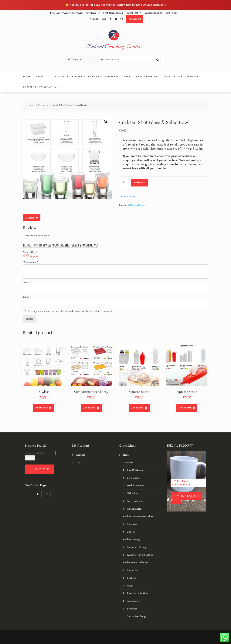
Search (30, 458)
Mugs (130, 586)
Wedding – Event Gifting (140, 555)
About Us (42, 77)
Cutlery (131, 532)
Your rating (30, 252)
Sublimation (134, 601)
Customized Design (137, 616)
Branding (132, 609)
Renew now (124, 5)
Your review (31, 262)
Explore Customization (40, 87)
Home (27, 77)
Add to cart (140, 183)
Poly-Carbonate (135, 501)
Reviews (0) (31, 218)
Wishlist (94, 19)
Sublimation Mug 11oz (186, 498)
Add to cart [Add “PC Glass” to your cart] (42, 408)
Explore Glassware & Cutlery (109, 77)
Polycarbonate (138, 205)
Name (27, 283)
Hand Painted (134, 509)
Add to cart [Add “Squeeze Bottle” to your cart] (137, 408)
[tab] (31, 218)
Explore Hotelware (68, 77)
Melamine (132, 493)
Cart (104, 19)
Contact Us (40, 469)
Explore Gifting (147, 77)
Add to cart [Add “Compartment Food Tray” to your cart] (89, 408)
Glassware (132, 524)
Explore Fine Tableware (181, 77)
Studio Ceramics (136, 486)
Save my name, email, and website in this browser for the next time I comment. (70, 311)
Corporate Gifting (136, 547)
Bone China (133, 478)
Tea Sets (131, 578)
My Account (135, 19)
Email (27, 297)
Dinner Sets (133, 570)
